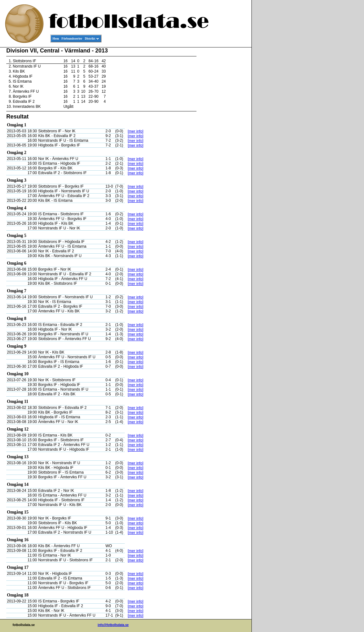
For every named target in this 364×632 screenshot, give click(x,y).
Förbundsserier (72, 38)
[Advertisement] (223, 143)
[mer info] (135, 131)
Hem (56, 38)
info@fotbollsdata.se (113, 625)
